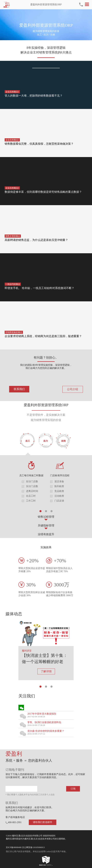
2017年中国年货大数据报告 (42, 714)
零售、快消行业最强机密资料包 (44, 722)
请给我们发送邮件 (43, 822)
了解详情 (46, 671)
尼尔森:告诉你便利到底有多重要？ (46, 731)
